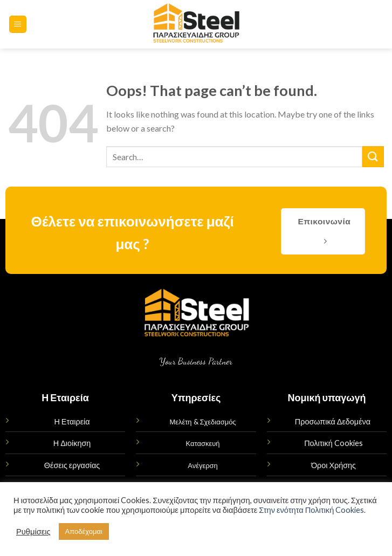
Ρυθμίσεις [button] (33, 531)
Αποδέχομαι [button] (84, 531)
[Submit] (373, 157)
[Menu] (18, 25)
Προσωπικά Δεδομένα (333, 421)
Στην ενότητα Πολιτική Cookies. (312, 510)
